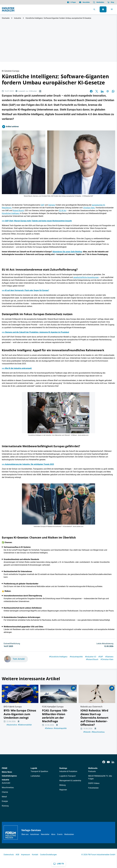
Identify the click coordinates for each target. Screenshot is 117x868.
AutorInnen (35, 835)
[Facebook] (104, 763)
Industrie (18, 18)
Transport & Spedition (39, 772)
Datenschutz (9, 855)
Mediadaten (69, 835)
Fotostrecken (93, 788)
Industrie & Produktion (68, 772)
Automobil (6, 784)
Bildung (62, 786)
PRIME (5, 769)
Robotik (87, 738)
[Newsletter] (84, 2)
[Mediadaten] (99, 2)
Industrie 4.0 (91, 657)
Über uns (25, 835)
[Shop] (111, 2)
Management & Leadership (70, 781)
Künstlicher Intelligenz (11, 213)
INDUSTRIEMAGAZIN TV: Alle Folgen (100, 778)
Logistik (34, 769)
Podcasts (92, 772)
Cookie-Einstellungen (48, 855)
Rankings (63, 769)
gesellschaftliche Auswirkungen (86, 277)
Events (60, 835)
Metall (4, 797)
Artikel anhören (10, 127)
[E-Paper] (72, 2)
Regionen (63, 790)
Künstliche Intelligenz (58, 657)
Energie (5, 802)
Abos (53, 835)
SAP (43, 205)
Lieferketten (35, 777)
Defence (49, 734)
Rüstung (5, 806)
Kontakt (35, 855)
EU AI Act (63, 211)
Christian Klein (89, 208)
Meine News (7, 773)
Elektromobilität (25, 731)
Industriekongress (9, 776)
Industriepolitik (76, 657)
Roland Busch (18, 211)
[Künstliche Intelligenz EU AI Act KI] (58, 504)
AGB (17, 855)
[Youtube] (108, 763)
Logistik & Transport (68, 777)
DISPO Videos (94, 784)
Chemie (5, 793)
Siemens (52, 205)
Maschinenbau (98, 738)
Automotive (12, 731)
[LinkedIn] (113, 763)
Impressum (26, 855)
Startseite (6, 18)
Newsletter (45, 835)
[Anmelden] (103, 9)
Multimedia (93, 769)
